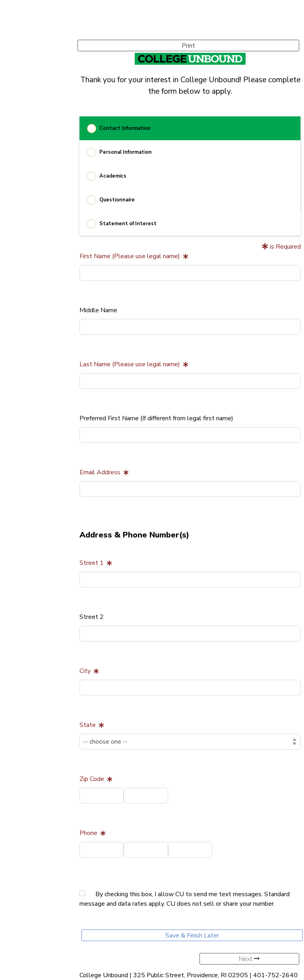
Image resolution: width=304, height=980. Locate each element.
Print (188, 46)
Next (249, 959)
